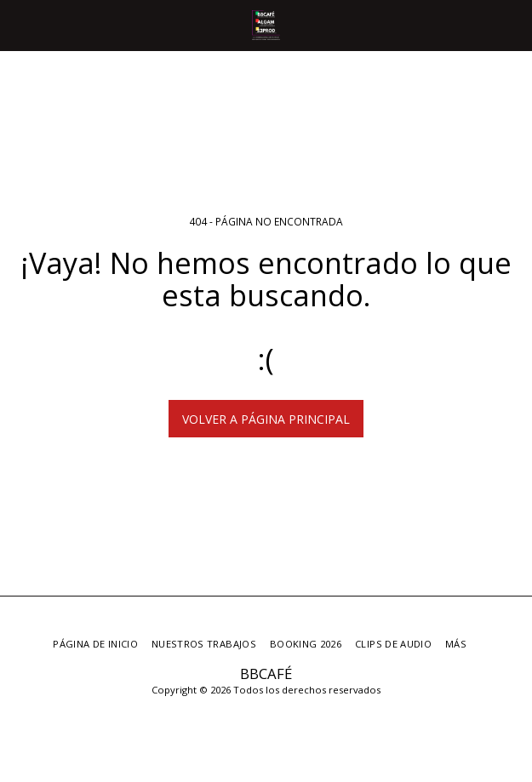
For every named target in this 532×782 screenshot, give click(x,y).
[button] (19, 24)
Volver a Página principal (266, 419)
